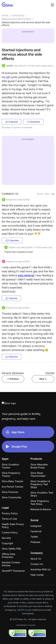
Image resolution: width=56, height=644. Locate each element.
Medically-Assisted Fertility (16, 19)
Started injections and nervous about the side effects (26, 24)
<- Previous (13, 379)
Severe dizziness (13, 373)
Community (18, 15)
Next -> (43, 379)
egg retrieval (26, 275)
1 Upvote (11, 298)
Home (5, 15)
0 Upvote (12, 122)
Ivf (8, 77)
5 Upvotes (12, 240)
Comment (33, 122)
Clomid (50, 373)
